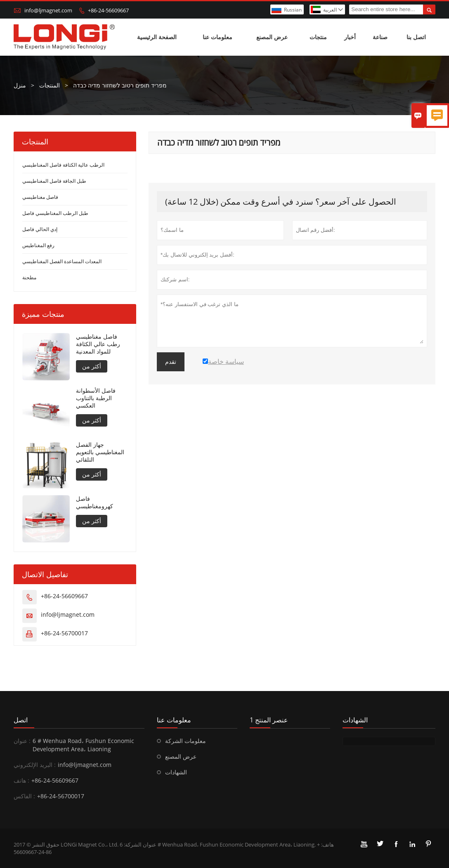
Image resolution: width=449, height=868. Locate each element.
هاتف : (21, 780)
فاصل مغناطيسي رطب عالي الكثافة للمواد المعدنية (98, 344)
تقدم (171, 362)
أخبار (350, 37)
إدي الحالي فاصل (40, 229)
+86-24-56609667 (108, 10)
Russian (293, 10)
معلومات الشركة (186, 741)
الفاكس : (24, 796)
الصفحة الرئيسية (157, 37)
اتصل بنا (416, 37)
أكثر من (92, 366)
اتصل (21, 720)
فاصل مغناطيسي (40, 197)
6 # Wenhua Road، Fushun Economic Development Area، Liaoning (83, 745)
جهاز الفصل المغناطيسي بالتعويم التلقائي (100, 452)
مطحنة (29, 277)
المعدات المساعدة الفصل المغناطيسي (62, 261)
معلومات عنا (217, 37)
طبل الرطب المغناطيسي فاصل (55, 213)
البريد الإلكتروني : (35, 765)
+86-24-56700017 (64, 633)
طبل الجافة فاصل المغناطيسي (54, 181)
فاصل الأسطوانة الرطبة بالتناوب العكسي (96, 398)
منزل (20, 85)
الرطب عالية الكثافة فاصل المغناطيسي (63, 165)
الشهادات (176, 772)
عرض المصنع (272, 37)
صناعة (380, 37)
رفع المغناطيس (38, 245)
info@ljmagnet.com (48, 10)
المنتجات (50, 85)
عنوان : (22, 741)
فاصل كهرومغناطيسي (95, 502)
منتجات (318, 37)
